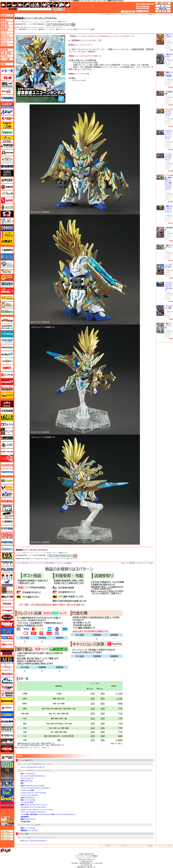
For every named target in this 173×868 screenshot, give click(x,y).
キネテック (7, 271)
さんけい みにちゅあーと (7, 327)
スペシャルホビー (7, 388)
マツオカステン (7, 667)
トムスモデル (7, 459)
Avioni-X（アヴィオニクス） (7, 91)
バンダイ (18, 553)
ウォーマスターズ (7, 173)
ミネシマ (7, 681)
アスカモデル (7, 119)
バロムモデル (7, 494)
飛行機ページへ (7, 23)
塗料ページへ (7, 50)
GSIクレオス (7, 334)
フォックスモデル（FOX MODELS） (7, 556)
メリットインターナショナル (7, 708)
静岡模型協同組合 (7, 347)
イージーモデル (7, 139)
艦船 (15, 5)
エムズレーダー (7, 819)
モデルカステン (7, 728)
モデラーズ (7, 715)
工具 (50, 5)
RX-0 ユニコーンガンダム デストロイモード (34, 841)
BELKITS (7, 597)
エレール (7, 235)
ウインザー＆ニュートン (7, 159)
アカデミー (7, 105)
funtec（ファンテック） (7, 542)
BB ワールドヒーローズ (82, 29)
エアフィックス (7, 187)
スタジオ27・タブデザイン (7, 382)
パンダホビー (7, 508)
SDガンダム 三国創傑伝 (34, 825)
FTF (7, 214)
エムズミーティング (7, 824)
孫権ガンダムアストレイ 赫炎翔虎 (169, 74)
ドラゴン (7, 465)
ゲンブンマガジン (7, 298)
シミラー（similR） (7, 354)
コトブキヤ (7, 311)
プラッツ (7, 576)
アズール (7, 112)
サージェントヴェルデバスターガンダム (33, 776)
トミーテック (7, 452)
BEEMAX (7, 522)
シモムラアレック (7, 361)
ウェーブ (7, 166)
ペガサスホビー (7, 590)
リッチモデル (7, 792)
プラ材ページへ (7, 56)
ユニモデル (7, 757)
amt (7, 200)
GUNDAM (108, 846)
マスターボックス (7, 660)
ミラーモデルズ (7, 694)
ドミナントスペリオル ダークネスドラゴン (33, 812)
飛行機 (9, 5)
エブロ (7, 228)
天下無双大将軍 (25, 822)
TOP (9, 9)
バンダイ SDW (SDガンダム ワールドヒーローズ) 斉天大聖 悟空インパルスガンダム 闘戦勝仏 (44, 563)
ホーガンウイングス (7, 610)
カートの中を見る (142, 11)
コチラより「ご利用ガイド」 (42, 748)
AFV (7, 20)
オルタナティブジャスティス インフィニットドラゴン (37, 810)
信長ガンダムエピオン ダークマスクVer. (33, 786)
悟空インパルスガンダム (28, 774)
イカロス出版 (7, 146)
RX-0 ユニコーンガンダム (65, 29)
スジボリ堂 (7, 375)
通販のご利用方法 (163, 3)
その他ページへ (7, 45)
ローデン (7, 805)
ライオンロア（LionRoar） (7, 771)
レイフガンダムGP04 (27, 802)
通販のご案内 (7, 834)
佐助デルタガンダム (27, 781)
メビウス (7, 701)
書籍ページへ (7, 64)
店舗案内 (163, 11)
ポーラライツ (7, 617)
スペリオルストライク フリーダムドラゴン (33, 807)
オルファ (7, 241)
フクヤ (7, 563)
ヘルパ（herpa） (7, 604)
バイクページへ (7, 33)
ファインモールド (7, 535)
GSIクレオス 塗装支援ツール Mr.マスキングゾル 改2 (137, 563)
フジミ (7, 569)
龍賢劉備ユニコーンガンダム (29, 29)
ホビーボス (7, 638)
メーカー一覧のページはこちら (7, 71)
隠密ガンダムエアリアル (28, 819)
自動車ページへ (7, 29)
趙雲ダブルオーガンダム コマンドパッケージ (34, 805)
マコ (7, 653)
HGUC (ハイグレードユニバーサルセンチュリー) (41, 838)
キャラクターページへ (7, 39)
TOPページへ (7, 15)
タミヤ (7, 424)
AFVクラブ (7, 194)
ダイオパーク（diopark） (7, 404)
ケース (62, 5)
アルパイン (7, 132)
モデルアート (7, 721)
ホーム (101, 846)
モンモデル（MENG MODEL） (7, 749)
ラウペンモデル (7, 785)
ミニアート (7, 674)
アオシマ (7, 98)
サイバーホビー (7, 320)
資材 (56, 5)
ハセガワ (7, 481)
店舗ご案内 (7, 831)
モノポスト (7, 742)
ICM (7, 78)
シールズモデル (7, 341)
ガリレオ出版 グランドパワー (7, 277)
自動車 (21, 5)
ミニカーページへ (7, 42)
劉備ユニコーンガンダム (48, 29)
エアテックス (7, 180)
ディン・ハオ (7, 431)
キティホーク (7, 264)
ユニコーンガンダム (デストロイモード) (32, 767)
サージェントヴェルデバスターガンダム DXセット (36, 788)
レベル (7, 798)
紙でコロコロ (7, 257)
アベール (7, 125)
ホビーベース (7, 631)
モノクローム (7, 735)
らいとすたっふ (7, 778)
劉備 (93, 29)
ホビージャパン (7, 624)
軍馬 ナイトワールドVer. (28, 800)
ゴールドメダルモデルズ (7, 305)
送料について (7, 836)
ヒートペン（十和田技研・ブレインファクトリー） (7, 515)
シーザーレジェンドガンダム (29, 795)
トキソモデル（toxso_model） (7, 445)
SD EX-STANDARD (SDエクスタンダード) (39, 764)
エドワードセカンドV (27, 778)
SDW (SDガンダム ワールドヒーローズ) (33, 22)
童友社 (7, 438)
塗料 (44, 5)
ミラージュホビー (7, 687)
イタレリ (7, 153)
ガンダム (38, 5)
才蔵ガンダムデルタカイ (28, 798)
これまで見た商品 (128, 11)
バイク (27, 5)
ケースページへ (7, 59)
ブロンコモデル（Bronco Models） (7, 583)
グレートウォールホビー (7, 284)
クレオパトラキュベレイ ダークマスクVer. (33, 793)
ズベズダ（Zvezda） (7, 395)
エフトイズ (7, 221)
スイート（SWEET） (7, 368)
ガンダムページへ (7, 36)
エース (7, 207)
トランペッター (7, 472)
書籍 (67, 5)
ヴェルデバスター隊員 (27, 790)
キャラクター (32, 5)
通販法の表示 (7, 839)
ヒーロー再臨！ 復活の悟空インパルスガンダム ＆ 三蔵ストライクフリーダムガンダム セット (48, 814)
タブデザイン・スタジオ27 (7, 418)
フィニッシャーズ (7, 549)
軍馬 (22, 783)
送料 (163, 6)
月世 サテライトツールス (7, 291)
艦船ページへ (7, 26)
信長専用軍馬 (25, 817)
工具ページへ (7, 53)
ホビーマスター (7, 645)
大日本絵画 (7, 411)
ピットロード (7, 529)
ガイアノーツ (7, 250)
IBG (7, 84)
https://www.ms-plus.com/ (86, 860)
